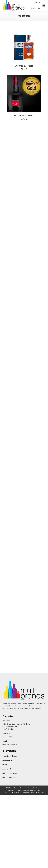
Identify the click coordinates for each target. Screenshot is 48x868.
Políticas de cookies (10, 777)
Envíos (5, 765)
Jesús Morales (34, 790)
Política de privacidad (10, 773)
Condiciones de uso (10, 756)
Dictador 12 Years (24, 118)
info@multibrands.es (10, 744)
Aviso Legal (7, 769)
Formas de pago (8, 760)
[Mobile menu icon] (44, 6)
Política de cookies (37, 793)
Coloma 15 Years (24, 66)
